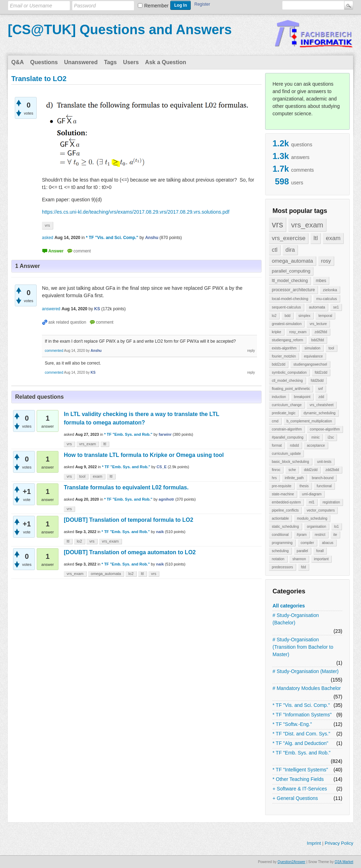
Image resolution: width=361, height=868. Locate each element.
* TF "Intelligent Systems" (300, 770)
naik (160, 532)
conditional (280, 535)
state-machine (283, 494)
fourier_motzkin (284, 356)
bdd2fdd (318, 340)
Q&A (18, 62)
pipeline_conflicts (285, 510)
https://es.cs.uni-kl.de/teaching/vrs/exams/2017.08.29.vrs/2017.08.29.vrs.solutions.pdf (136, 212)
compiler (307, 543)
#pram (302, 535)
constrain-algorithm (287, 429)
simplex (305, 316)
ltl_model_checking (290, 281)
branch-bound (323, 478)
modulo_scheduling (312, 518)
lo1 (336, 527)
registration (331, 502)
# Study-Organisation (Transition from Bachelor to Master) (303, 647)
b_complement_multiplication (309, 421)
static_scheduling (285, 527)
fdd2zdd (321, 372)
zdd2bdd (332, 470)
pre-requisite (282, 486)
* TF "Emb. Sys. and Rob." (302, 753)
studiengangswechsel (310, 364)
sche (292, 470)
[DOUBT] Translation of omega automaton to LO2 (130, 552)
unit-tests (324, 462)
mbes (321, 281)
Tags (110, 62)
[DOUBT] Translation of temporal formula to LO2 (129, 520)
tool (331, 348)
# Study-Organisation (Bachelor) (296, 619)
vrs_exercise (289, 238)
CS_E (162, 467)
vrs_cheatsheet (322, 405)
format (277, 445)
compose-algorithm (325, 429)
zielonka (330, 290)
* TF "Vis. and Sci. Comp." (301, 705)
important (322, 559)
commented (54, 351)
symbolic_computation (289, 372)
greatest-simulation (287, 324)
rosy (326, 261)
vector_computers (321, 510)
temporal (325, 316)
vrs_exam (307, 225)
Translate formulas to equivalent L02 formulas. (126, 487)
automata (317, 307)
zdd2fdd (321, 332)
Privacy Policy (339, 843)
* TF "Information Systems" (302, 715)
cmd (275, 421)
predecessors (282, 567)
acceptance (316, 445)
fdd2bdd (317, 381)
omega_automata (292, 261)
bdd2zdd (279, 364)
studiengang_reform (287, 340)
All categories (289, 606)
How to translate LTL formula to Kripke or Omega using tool (144, 455)
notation (278, 559)
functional (324, 486)
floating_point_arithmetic (291, 389)
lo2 (274, 316)
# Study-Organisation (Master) (306, 671)
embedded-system (286, 502)
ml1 (312, 502)
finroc (276, 470)
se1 (336, 307)
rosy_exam (298, 332)
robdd (294, 445)
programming (282, 543)
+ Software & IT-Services (300, 789)
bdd (287, 316)
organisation (317, 527)
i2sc (331, 437)
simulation (313, 348)
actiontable (280, 518)
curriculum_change (287, 405)
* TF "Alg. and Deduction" (300, 743)
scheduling (280, 551)
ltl (316, 238)
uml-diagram (312, 494)
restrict (320, 535)
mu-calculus (327, 299)
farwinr (165, 434)
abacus (328, 543)
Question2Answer (291, 862)
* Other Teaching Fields (298, 779)
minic (315, 437)
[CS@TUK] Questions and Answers (120, 30)
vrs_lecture (318, 324)
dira (290, 250)
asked (48, 238)
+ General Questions (295, 798)
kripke (277, 332)
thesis (304, 486)
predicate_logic (284, 413)
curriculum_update (286, 454)
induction (279, 397)
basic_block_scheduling (290, 462)
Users (131, 62)
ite (335, 535)
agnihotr (166, 499)
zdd (321, 397)
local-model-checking (290, 299)
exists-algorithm (284, 348)
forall (320, 551)
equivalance (313, 356)
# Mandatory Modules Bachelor (307, 688)
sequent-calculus (286, 307)
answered (51, 309)
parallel (302, 551)
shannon (299, 559)
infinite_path (294, 478)
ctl (275, 250)
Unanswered (81, 62)
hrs (274, 478)
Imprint (314, 843)
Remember (156, 6)
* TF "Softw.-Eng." (292, 724)
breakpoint (302, 397)
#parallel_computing (288, 437)
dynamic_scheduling (320, 413)
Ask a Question (166, 62)
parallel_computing (291, 271)
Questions (44, 62)
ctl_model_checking (287, 381)
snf (320, 389)
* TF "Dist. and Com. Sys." (301, 734)
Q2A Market (344, 862)
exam (333, 238)
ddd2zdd (311, 470)
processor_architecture (293, 290)
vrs (277, 224)
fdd (304, 567)
